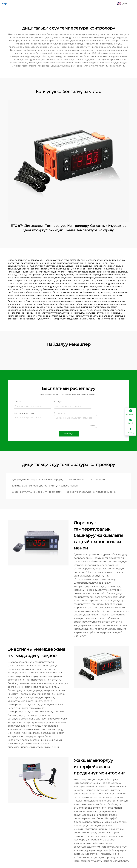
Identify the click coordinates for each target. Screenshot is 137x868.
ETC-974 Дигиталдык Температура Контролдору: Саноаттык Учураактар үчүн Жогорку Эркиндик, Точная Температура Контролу (69, 228)
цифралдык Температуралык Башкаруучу (38, 480)
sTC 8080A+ (98, 480)
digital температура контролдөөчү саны (92, 492)
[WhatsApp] (131, 412)
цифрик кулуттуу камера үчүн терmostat (37, 492)
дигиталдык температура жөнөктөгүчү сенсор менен (45, 486)
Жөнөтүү (69, 434)
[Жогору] (131, 431)
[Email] (131, 422)
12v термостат (77, 480)
